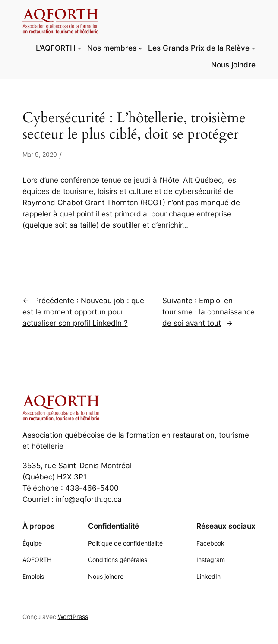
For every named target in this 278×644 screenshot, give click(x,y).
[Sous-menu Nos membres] (140, 48)
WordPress (73, 617)
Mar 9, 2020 (40, 154)
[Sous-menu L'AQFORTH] (79, 48)
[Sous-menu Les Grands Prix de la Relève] (253, 48)
